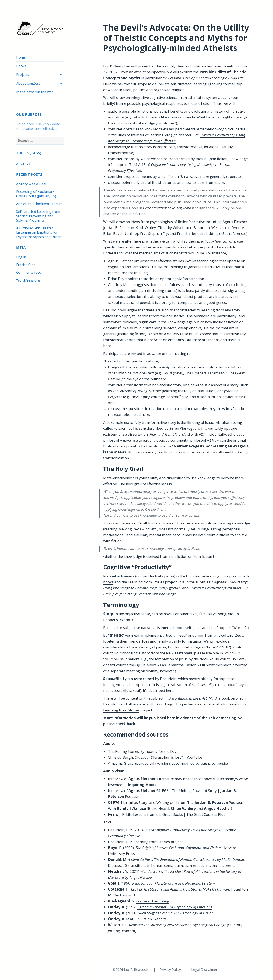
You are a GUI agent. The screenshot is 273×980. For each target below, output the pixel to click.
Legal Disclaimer (204, 970)
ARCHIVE (23, 164)
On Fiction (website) (151, 919)
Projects (23, 75)
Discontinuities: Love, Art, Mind (167, 208)
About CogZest (28, 83)
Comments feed (29, 272)
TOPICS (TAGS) (29, 153)
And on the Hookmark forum (39, 204)
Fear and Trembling (152, 901)
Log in (21, 257)
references (238, 233)
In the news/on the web (35, 92)
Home (21, 57)
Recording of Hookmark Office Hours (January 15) (36, 194)
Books (21, 66)
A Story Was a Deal (31, 184)
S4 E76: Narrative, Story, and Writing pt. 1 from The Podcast (175, 802)
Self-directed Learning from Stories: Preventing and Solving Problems (38, 216)
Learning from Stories (121, 710)
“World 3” (127, 620)
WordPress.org (28, 280)
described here (161, 691)
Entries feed (26, 265)
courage (158, 397)
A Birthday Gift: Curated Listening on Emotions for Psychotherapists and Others (39, 232)
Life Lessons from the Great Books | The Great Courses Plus (176, 814)
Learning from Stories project (158, 842)
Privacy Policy (171, 970)
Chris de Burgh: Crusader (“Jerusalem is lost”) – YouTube (155, 757)
